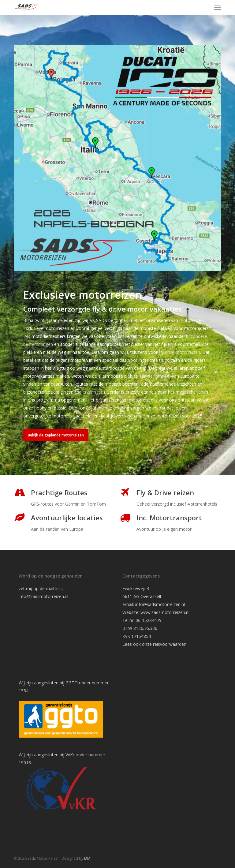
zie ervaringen (90, 392)
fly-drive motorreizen (179, 352)
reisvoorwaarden (170, 644)
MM (87, 858)
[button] (218, 7)
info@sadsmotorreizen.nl (44, 596)
